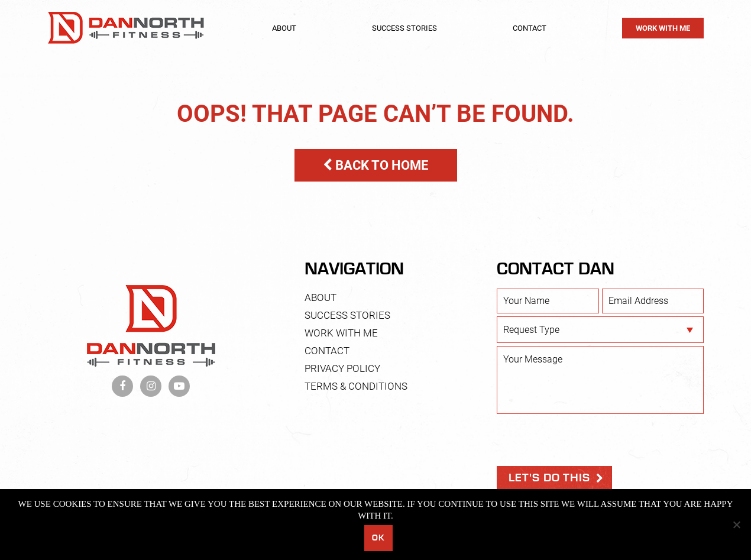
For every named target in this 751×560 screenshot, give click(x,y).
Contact (530, 28)
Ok (378, 538)
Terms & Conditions (356, 386)
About (284, 28)
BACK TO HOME (375, 165)
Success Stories (404, 28)
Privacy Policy (342, 368)
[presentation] (587, 440)
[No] (736, 525)
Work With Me (663, 28)
